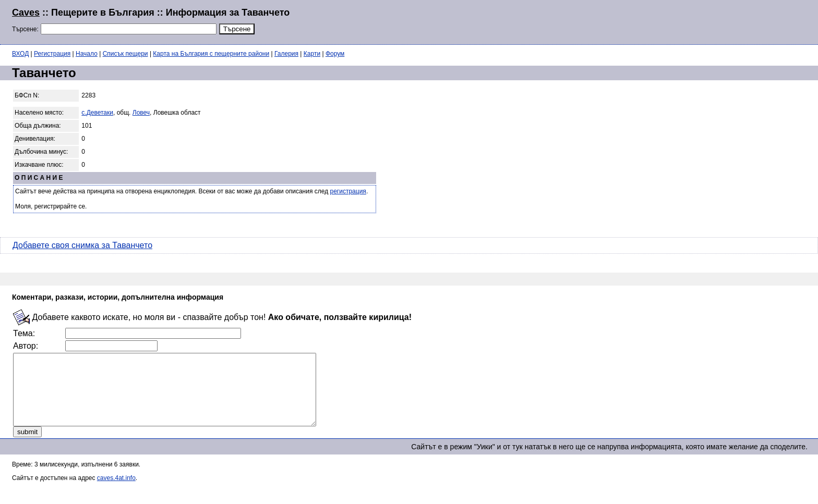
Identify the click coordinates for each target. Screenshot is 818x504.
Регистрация (52, 54)
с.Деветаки (97, 113)
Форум (335, 54)
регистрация (348, 191)
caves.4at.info (116, 492)
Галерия (286, 54)
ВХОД (20, 54)
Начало (87, 54)
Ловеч (141, 113)
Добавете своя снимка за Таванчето (82, 245)
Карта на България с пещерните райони (211, 54)
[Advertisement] (679, 21)
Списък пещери (125, 54)
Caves (26, 13)
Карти (312, 54)
